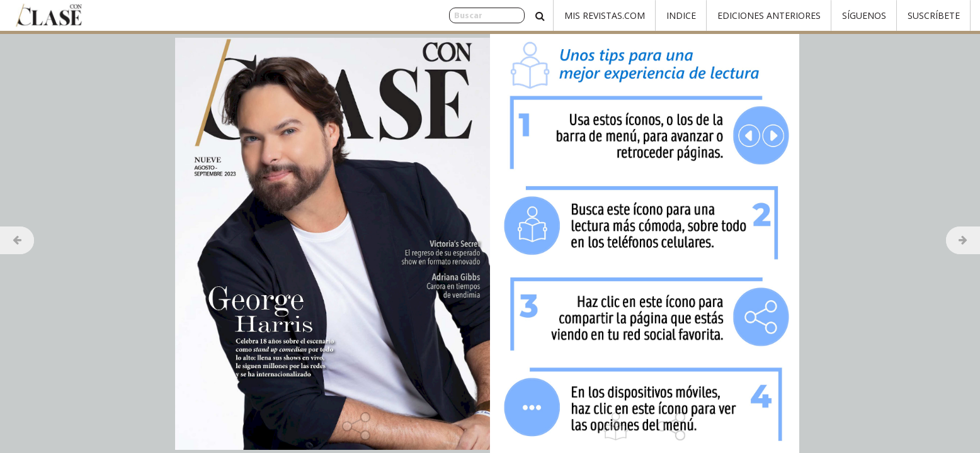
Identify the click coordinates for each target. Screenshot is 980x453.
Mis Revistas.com (605, 15)
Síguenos (864, 15)
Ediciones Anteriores (769, 15)
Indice (681, 15)
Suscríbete (934, 15)
